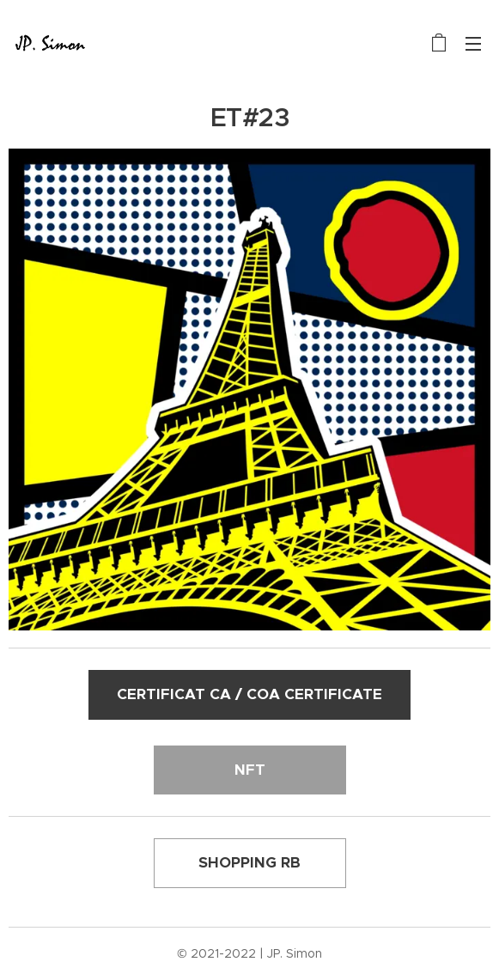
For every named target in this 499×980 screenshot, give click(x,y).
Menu (473, 44)
